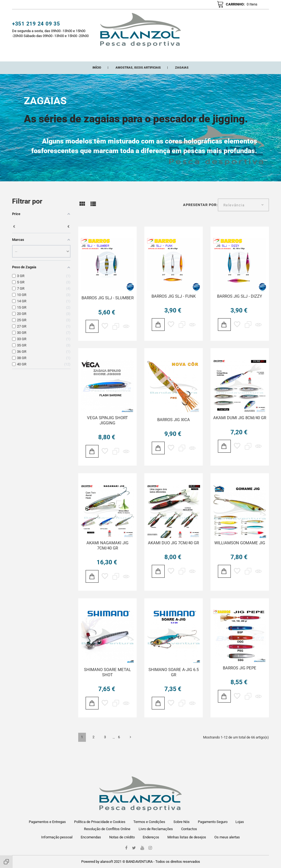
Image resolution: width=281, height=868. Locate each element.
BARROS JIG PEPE (240, 676)
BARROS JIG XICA (174, 427)
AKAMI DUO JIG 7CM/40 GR (173, 551)
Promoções (150, 56)
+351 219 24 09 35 (36, 27)
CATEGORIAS (74, 56)
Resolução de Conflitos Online (107, 829)
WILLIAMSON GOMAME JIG (240, 551)
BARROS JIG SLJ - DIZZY (240, 304)
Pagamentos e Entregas (47, 822)
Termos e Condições (149, 822)
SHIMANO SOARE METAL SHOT (107, 680)
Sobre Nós (182, 822)
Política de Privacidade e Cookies (100, 822)
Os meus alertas (227, 837)
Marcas (175, 56)
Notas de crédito (122, 837)
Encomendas (91, 837)
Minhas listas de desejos (187, 837)
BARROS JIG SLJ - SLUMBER (108, 306)
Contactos (189, 829)
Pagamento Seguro (213, 822)
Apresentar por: (201, 212)
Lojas (240, 822)
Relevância (234, 213)
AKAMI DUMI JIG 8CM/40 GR (240, 425)
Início (50, 56)
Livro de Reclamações (156, 829)
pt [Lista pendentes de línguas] (262, 6)
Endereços (151, 837)
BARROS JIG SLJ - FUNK (174, 304)
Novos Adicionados (112, 56)
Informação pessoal (57, 837)
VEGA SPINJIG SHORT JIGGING (107, 428)
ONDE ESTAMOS (203, 56)
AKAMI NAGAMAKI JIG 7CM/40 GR (107, 553)
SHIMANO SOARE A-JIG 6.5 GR (174, 680)
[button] (199, 7)
